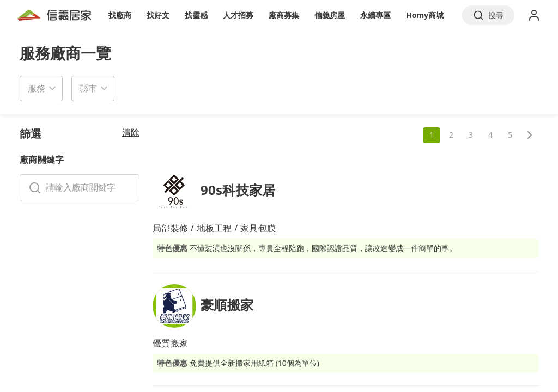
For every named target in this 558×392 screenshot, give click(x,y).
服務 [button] (37, 88)
